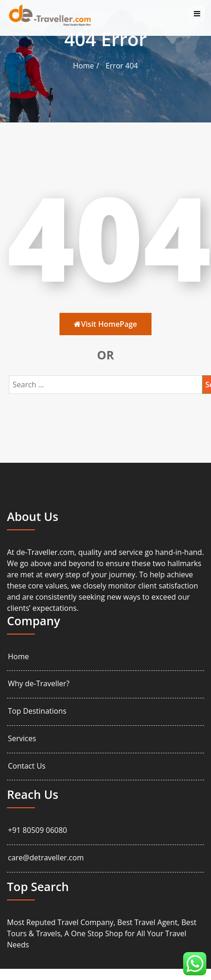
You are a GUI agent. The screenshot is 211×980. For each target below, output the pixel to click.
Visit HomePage (105, 324)
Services (22, 739)
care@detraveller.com (46, 858)
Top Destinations (37, 711)
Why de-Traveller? (39, 684)
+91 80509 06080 (37, 830)
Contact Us (27, 766)
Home (83, 66)
